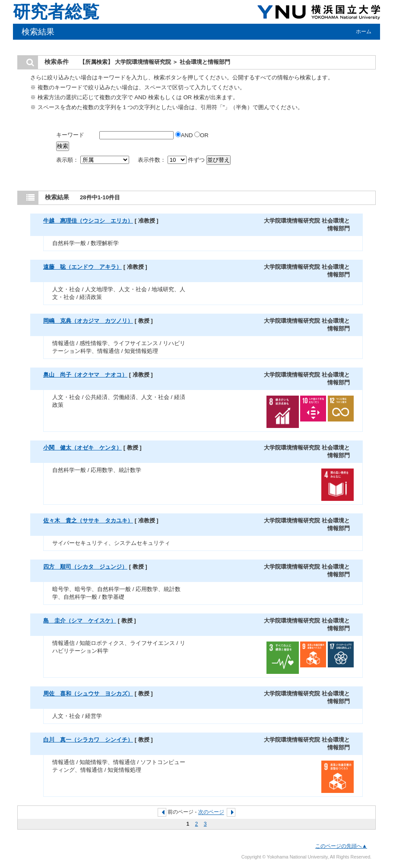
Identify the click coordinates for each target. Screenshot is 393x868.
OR (201, 135)
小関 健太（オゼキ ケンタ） (82, 448)
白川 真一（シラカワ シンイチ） (88, 740)
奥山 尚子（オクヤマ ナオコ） (85, 375)
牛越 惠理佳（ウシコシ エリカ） (88, 221)
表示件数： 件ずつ (172, 160)
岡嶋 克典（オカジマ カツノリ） (88, 321)
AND (185, 135)
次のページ (211, 812)
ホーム (364, 31)
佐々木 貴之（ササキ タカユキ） (88, 520)
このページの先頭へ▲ (341, 846)
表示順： (93, 160)
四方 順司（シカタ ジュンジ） (85, 567)
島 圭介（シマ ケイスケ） (80, 621)
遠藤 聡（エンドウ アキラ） (82, 267)
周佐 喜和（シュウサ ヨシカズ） (88, 693)
